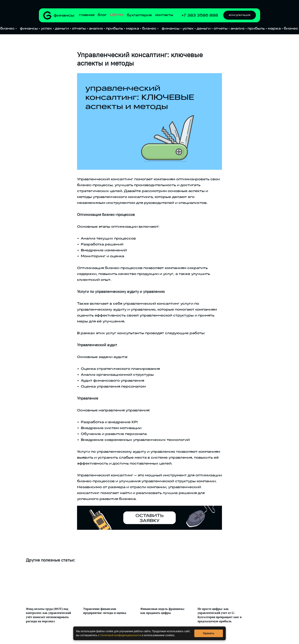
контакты (164, 15)
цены (117, 14)
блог (102, 15)
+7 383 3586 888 (200, 15)
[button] (240, 15)
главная (87, 15)
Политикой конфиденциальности (121, 635)
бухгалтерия (139, 15)
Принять (209, 633)
